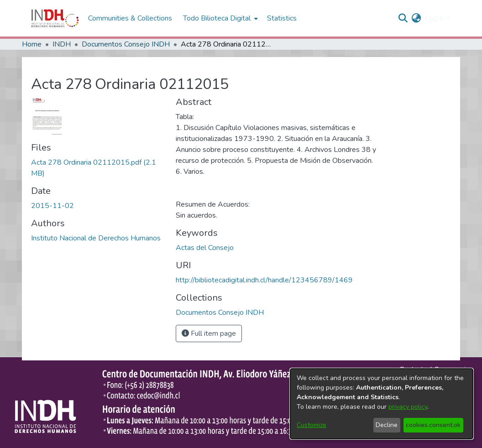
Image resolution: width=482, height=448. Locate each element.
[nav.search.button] (403, 18)
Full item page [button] (209, 333)
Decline (387, 425)
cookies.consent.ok (433, 425)
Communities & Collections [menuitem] (130, 18)
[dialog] (382, 404)
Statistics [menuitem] (282, 18)
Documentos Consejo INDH (126, 44)
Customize (312, 425)
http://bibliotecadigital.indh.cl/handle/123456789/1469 (264, 280)
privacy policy (408, 407)
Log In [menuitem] (435, 18)
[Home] (55, 18)
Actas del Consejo (205, 248)
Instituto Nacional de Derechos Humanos (96, 238)
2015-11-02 (52, 206)
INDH (62, 44)
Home (32, 44)
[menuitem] (417, 18)
